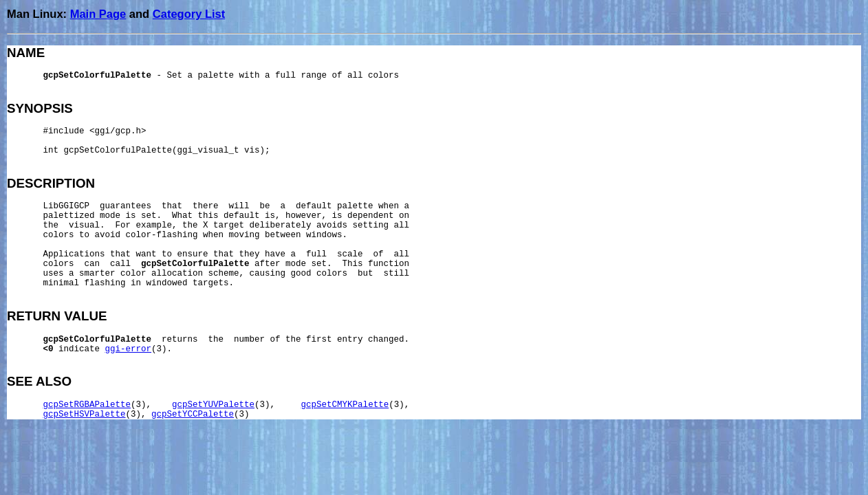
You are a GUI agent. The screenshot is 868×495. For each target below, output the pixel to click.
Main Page (98, 14)
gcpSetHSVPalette (85, 415)
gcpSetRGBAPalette (87, 405)
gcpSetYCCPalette (193, 415)
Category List (189, 14)
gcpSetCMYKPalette (345, 405)
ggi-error (129, 349)
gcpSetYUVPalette (213, 405)
